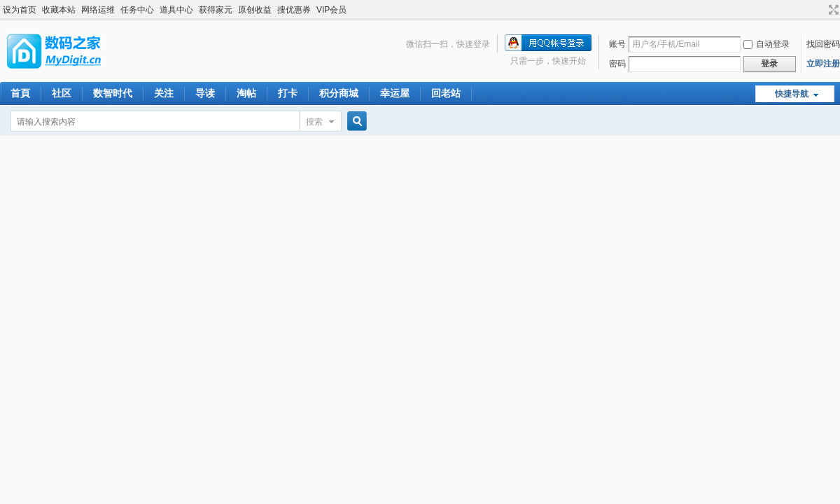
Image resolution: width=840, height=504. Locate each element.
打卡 (288, 93)
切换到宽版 (832, 10)
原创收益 (255, 10)
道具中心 (176, 10)
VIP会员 (331, 10)
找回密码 (823, 44)
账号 (617, 44)
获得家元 (216, 10)
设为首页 (20, 10)
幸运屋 (395, 93)
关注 (164, 93)
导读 (205, 93)
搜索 (314, 122)
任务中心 (137, 10)
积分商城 (339, 93)
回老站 (446, 93)
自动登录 (766, 44)
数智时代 (113, 93)
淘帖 (246, 93)
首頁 (20, 93)
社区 (62, 93)
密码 (617, 64)
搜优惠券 (294, 10)
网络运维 (98, 10)
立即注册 (823, 64)
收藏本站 (59, 10)
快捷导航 (792, 94)
